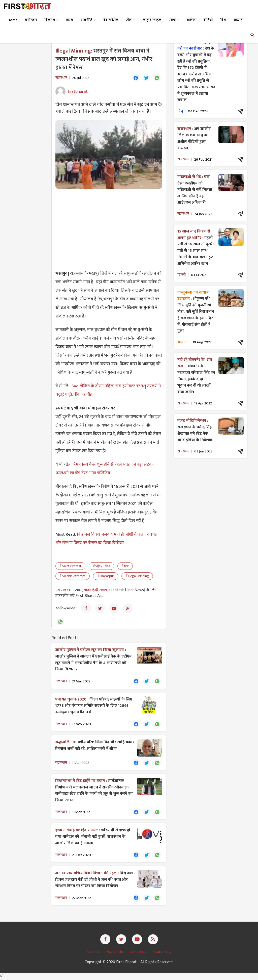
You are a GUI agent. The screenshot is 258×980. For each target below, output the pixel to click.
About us (94, 954)
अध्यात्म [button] (238, 20)
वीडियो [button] (208, 20)
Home (12, 20)
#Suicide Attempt (73, 576)
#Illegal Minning (137, 576)
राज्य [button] (174, 20)
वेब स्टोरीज (111, 20)
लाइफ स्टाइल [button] (152, 20)
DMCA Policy (115, 954)
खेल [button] (131, 20)
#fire (125, 566)
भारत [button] (69, 20)
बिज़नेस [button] (51, 20)
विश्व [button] (223, 20)
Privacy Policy (162, 954)
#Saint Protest (70, 566)
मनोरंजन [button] (31, 20)
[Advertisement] (109, 229)
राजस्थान (68, 590)
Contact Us (138, 954)
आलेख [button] (191, 20)
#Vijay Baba (101, 566)
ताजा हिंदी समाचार (97, 590)
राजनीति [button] (88, 20)
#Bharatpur (106, 576)
